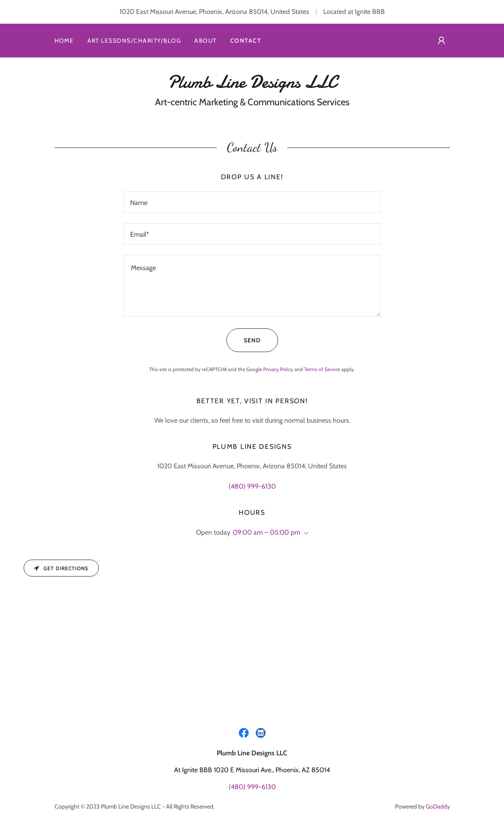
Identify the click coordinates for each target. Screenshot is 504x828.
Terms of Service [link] (322, 369)
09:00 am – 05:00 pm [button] (267, 532)
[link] (252, 85)
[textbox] (252, 202)
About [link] (206, 41)
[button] (441, 41)
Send (244, 340)
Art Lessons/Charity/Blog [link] (134, 41)
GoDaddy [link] (438, 806)
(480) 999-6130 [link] (252, 486)
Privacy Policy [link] (278, 369)
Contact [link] (246, 41)
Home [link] (64, 41)
